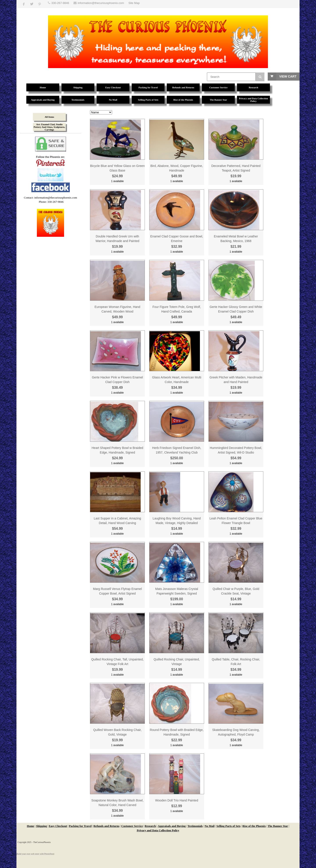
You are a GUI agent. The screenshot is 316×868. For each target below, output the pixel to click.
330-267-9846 (60, 3)
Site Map (134, 3)
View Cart (288, 76)
